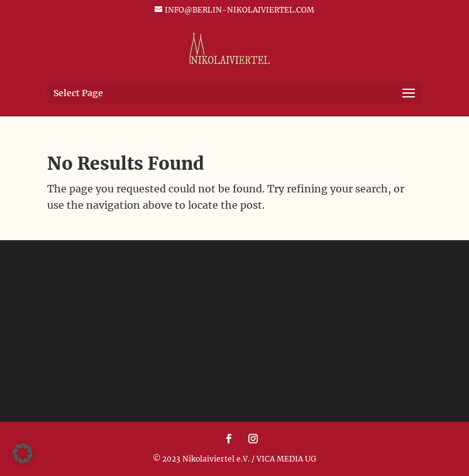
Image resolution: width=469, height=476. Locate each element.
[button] (23, 453)
